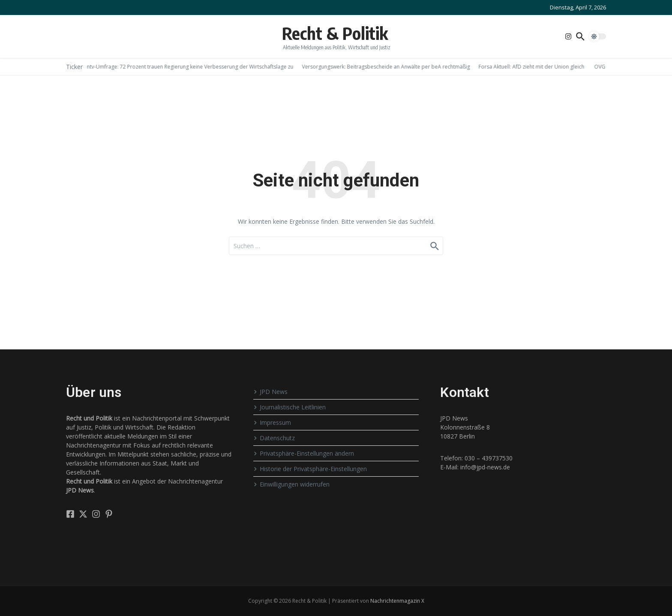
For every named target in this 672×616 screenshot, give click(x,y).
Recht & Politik (335, 33)
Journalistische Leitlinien (289, 407)
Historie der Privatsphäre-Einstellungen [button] (310, 469)
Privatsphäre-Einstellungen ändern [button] (304, 453)
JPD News (270, 392)
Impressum (272, 422)
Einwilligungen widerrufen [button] (291, 484)
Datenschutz (274, 438)
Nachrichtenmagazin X (397, 601)
